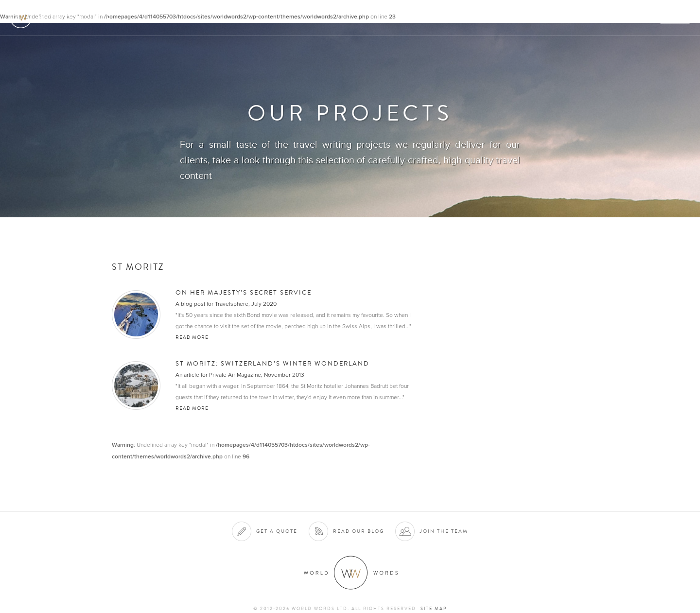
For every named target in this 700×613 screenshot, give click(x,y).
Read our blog (359, 531)
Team (572, 18)
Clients (494, 18)
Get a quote (277, 531)
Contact (608, 18)
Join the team (444, 531)
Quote (675, 18)
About (416, 18)
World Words (62, 17)
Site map (434, 609)
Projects (536, 18)
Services (454, 18)
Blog (644, 18)
